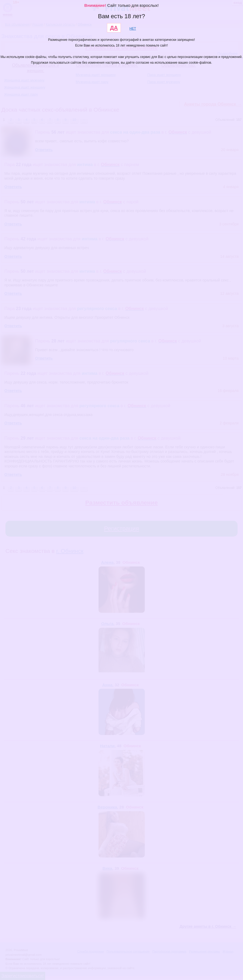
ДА (114, 28)
